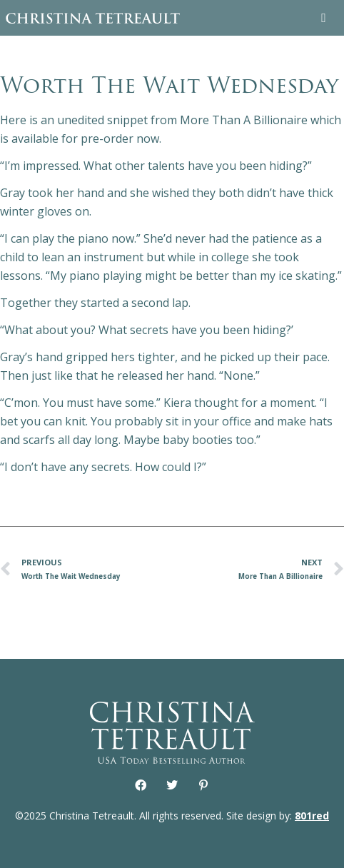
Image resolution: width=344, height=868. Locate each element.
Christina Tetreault (93, 18)
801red (312, 816)
